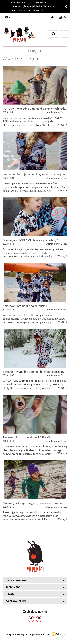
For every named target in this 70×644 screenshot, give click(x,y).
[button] (62, 17)
